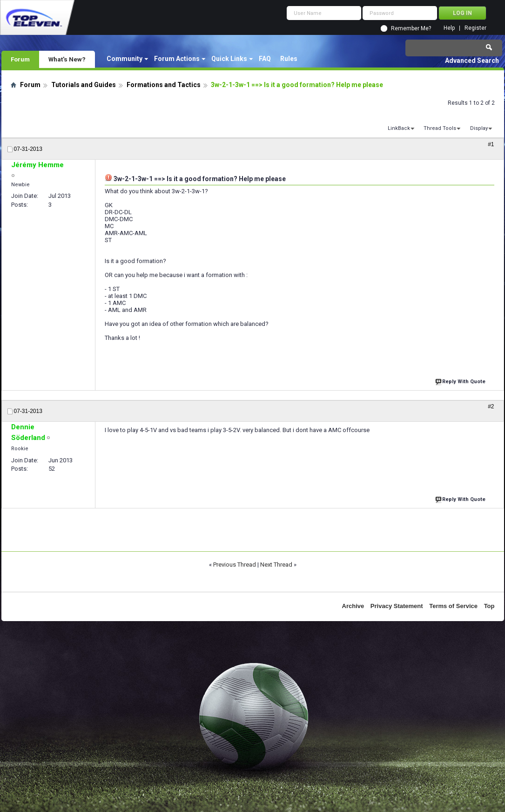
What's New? (67, 59)
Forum (20, 59)
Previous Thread (235, 565)
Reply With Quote (461, 381)
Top (489, 606)
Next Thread (276, 565)
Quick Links (229, 59)
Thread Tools (440, 128)
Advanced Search (472, 61)
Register (475, 28)
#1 (491, 144)
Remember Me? (411, 28)
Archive (353, 606)
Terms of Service (453, 606)
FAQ (265, 59)
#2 (491, 406)
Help (449, 28)
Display (479, 128)
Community (125, 59)
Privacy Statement (397, 606)
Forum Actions (177, 59)
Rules (289, 59)
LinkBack (399, 128)
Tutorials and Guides (84, 85)
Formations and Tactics (164, 85)
